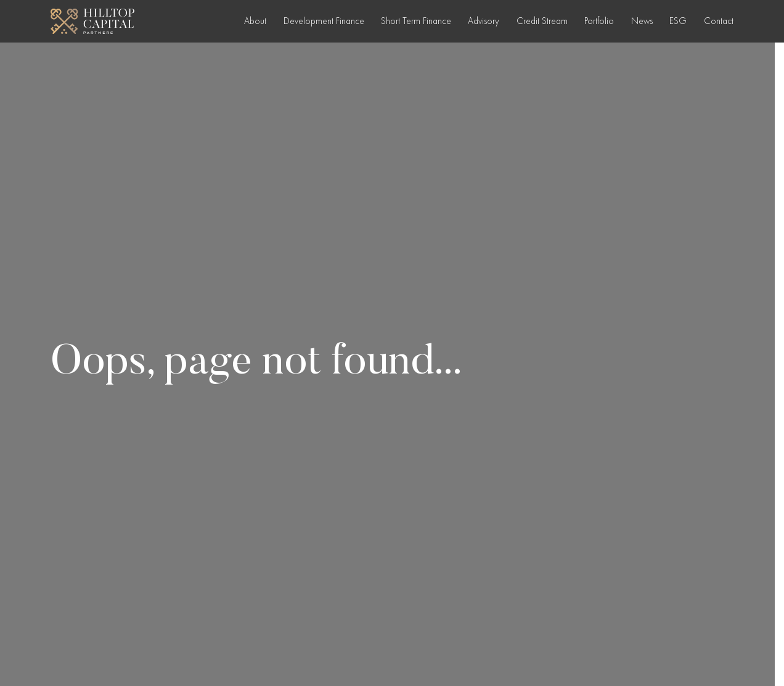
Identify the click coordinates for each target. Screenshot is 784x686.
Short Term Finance (416, 21)
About (255, 21)
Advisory (484, 21)
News (642, 21)
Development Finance (324, 21)
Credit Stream (542, 21)
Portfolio (599, 21)
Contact (719, 21)
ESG (678, 21)
